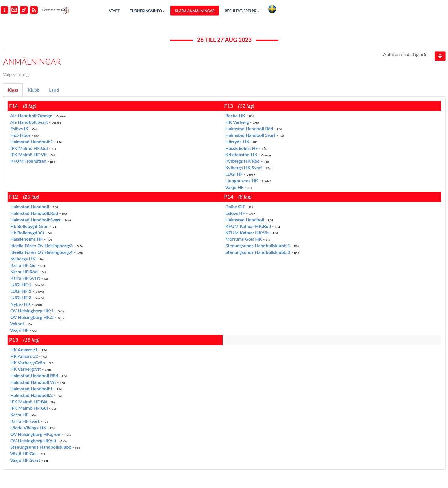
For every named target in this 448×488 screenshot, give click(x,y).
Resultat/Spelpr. (242, 11)
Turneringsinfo (147, 11)
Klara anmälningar (195, 11)
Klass (13, 90)
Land (54, 90)
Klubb (34, 90)
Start (114, 11)
